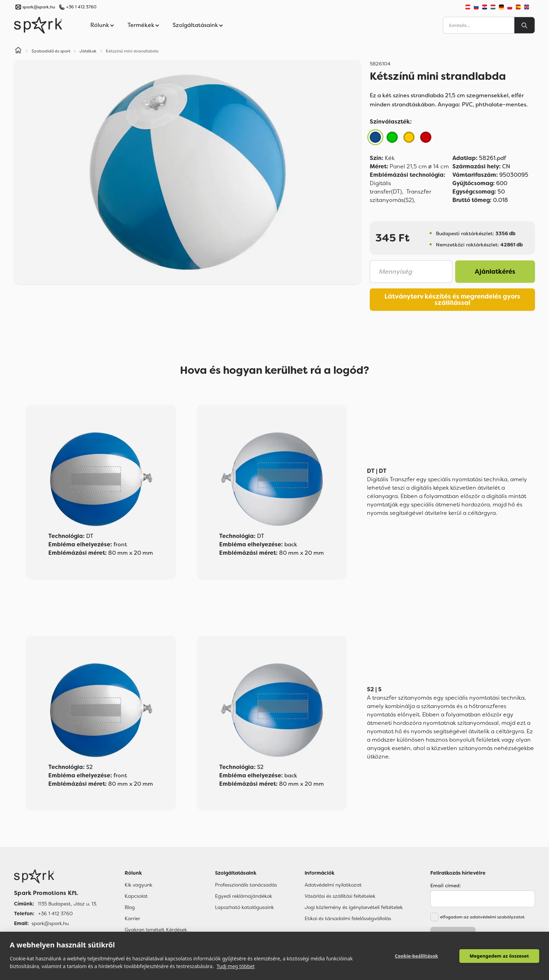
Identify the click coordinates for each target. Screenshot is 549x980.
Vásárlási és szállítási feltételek (340, 896)
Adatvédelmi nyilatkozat (333, 885)
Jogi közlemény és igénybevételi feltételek (354, 907)
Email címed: (446, 885)
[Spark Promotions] (38, 25)
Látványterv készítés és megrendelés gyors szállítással (452, 300)
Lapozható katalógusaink (244, 907)
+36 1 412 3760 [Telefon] (55, 913)
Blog (130, 907)
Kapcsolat (136, 896)
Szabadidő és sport (51, 51)
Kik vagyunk (138, 885)
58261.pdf (479, 158)
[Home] (18, 51)
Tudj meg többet (236, 966)
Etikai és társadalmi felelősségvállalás (348, 918)
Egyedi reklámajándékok (244, 896)
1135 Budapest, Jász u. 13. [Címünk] (67, 904)
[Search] (524, 25)
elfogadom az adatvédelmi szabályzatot (482, 917)
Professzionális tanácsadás (246, 885)
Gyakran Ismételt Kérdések (156, 930)
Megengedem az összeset (499, 956)
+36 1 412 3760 (81, 7)
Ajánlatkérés (495, 272)
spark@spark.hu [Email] (50, 923)
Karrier (132, 918)
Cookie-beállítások (417, 956)
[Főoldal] (55, 876)
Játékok (88, 51)
